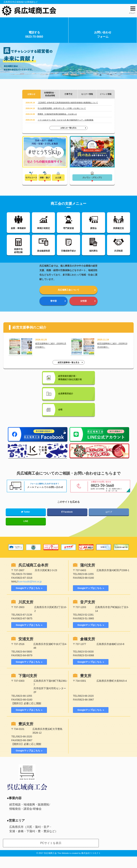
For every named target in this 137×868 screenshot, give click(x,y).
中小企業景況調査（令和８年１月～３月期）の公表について (62, 110)
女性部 (83, 307)
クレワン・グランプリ (92, 180)
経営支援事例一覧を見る (68, 370)
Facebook (67, 522)
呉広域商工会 (50, 865)
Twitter (26, 522)
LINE (26, 531)
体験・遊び (45, 180)
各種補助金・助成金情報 (50, 96)
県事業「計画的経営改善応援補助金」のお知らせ (57, 116)
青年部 (54, 307)
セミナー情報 (87, 96)
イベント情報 (106, 96)
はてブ (109, 522)
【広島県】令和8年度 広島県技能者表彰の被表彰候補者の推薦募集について (68, 105)
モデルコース (31, 180)
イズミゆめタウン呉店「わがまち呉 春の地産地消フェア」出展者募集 (66, 122)
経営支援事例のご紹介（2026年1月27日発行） (51, 352)
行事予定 (68, 96)
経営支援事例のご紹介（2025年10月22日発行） (113, 352)
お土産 (58, 180)
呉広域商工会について (68, 295)
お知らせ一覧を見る (68, 130)
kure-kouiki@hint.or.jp (30, 592)
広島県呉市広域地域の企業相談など (21, 2)
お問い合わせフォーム (103, 36)
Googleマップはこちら (27, 598)
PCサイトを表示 (51, 854)
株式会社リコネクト (91, 865)
